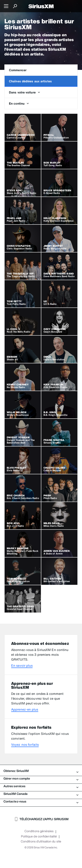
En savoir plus (22, 665)
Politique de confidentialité (39, 836)
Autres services (41, 786)
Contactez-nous (41, 801)
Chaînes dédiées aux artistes (30, 81)
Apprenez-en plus (25, 709)
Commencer (18, 70)
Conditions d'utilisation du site (41, 841)
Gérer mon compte (41, 778)
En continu (19, 104)
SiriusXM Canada (41, 794)
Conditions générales (39, 831)
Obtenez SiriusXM (41, 771)
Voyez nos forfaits (25, 745)
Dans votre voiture (24, 92)
